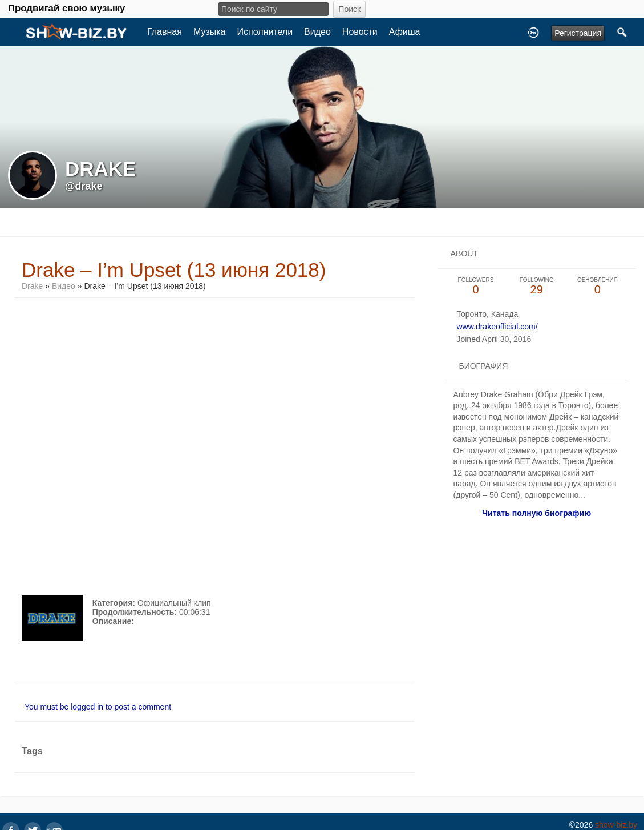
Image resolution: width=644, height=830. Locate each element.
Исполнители (265, 32)
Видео (317, 32)
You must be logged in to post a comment (98, 707)
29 (536, 286)
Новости (360, 32)
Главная (165, 32)
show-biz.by (616, 825)
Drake (32, 286)
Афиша (405, 32)
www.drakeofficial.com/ (497, 327)
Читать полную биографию (536, 513)
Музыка (210, 32)
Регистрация (578, 33)
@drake (84, 186)
